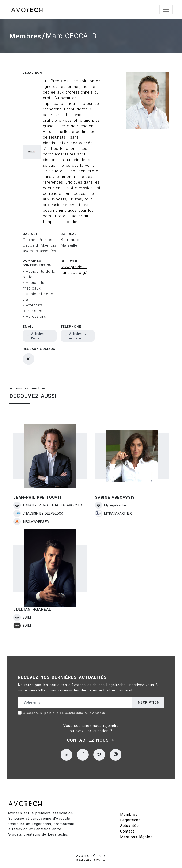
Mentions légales (136, 835)
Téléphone (71, 325)
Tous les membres (28, 387)
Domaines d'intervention (37, 261)
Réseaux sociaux (39, 347)
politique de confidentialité (66, 711)
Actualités (129, 824)
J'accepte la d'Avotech (64, 711)
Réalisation (91, 859)
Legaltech (32, 71)
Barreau (69, 232)
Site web (69, 259)
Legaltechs (130, 818)
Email (28, 325)
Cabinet (30, 232)
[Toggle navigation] (166, 10)
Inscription (148, 701)
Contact (127, 830)
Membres (25, 35)
